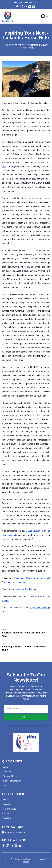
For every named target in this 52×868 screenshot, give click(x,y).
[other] (25, 7)
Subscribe (26, 717)
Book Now (7, 818)
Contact (7, 785)
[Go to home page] (8, 16)
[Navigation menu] (47, 16)
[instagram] (21, 7)
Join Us (5, 800)
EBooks (6, 814)
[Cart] (43, 16)
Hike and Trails (9, 809)
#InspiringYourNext (35, 531)
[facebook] (17, 7)
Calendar (6, 804)
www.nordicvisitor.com (26, 589)
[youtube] (34, 7)
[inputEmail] (26, 709)
